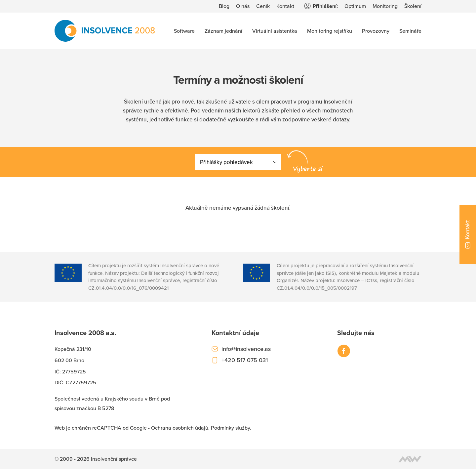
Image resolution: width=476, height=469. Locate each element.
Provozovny (376, 31)
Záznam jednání (223, 31)
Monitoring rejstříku (330, 31)
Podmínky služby (230, 428)
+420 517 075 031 (245, 360)
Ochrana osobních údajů (180, 428)
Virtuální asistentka (275, 31)
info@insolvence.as (246, 349)
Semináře (410, 31)
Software (184, 31)
